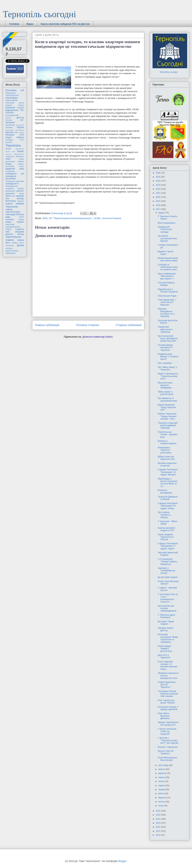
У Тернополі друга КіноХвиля (166, 616)
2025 (158, 177)
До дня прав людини (168, 577)
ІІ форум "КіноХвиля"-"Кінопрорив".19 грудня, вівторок (168, 472)
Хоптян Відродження (15, 154)
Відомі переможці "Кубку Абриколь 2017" (167, 407)
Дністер (20, 118)
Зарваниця (10, 125)
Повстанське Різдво (167, 296)
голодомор (10, 171)
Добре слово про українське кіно (166, 458)
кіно (7, 199)
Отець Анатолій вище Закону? (168, 583)
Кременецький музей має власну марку (168, 259)
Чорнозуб (10, 156)
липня (161, 781)
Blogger (122, 861)
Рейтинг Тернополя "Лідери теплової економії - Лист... (167, 416)
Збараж (20, 127)
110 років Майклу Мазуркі (166, 284)
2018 (158, 205)
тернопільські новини (13, 238)
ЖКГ (22, 120)
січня (161, 806)
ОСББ (97, 218)
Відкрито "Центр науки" (166, 253)
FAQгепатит (11, 93)
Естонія (9, 120)
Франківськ (20, 149)
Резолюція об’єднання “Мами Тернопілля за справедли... (168, 638)
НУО (22, 135)
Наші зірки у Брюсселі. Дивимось (164, 716)
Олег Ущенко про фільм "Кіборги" (167, 702)
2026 (158, 173)
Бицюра (20, 108)
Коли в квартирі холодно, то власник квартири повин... (168, 665)
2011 (158, 831)
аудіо (22, 159)
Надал (9, 137)
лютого (162, 802)
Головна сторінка (88, 325)
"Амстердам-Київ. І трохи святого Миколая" (167, 302)
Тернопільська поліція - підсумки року (168, 435)
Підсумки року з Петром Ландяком (168, 290)
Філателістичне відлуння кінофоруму (165, 385)
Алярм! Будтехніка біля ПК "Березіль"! (167, 685)
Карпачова (10, 130)
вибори (21, 161)
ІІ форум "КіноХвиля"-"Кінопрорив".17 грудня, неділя (168, 546)
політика (10, 219)
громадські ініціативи (15, 181)
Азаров (9, 105)
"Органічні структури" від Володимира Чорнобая (168, 426)
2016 (158, 811)
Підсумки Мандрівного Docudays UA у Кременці (166, 313)
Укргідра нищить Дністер (166, 629)
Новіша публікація (47, 325)
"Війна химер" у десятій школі (166, 393)
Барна (21, 105)
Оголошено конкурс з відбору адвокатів (168, 708)
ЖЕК (45, 218)
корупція (20, 196)
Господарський (12, 115)
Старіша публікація (129, 325)
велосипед (10, 161)
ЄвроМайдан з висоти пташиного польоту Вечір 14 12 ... (168, 483)
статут (9, 229)
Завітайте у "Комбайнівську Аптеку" (166, 571)
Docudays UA (15, 90)
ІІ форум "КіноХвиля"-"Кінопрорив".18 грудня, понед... (168, 506)
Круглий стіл (12, 132)
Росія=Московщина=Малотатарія (168, 759)
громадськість (12, 184)
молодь (20, 199)
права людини (15, 222)
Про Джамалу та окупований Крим (167, 399)
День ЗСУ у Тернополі (164, 656)
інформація (10, 253)
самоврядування (13, 227)
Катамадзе (20, 130)
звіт (13, 196)
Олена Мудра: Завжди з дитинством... (166, 649)
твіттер (20, 234)
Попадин (9, 140)
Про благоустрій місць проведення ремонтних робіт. (168, 339)
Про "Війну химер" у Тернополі (167, 368)
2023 (158, 185)
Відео (30, 24)
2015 (158, 815)
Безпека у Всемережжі (165, 491)
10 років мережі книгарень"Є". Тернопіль (166, 348)
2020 (158, 197)
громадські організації (11, 177)
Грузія (8, 118)
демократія (10, 191)
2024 (158, 181)
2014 (158, 819)
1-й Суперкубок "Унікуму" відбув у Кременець (168, 562)
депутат (20, 191)
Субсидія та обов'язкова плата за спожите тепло (168, 267)
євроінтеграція (12, 251)
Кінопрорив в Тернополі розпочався (164, 450)
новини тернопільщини (13, 211)
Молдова (10, 135)
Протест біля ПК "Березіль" (166, 752)
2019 (158, 201)
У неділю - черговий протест (167, 589)
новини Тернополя (15, 205)
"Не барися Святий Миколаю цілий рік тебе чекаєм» (168, 694)
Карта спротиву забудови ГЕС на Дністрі (65, 24)
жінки (22, 193)
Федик (8, 149)
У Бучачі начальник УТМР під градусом (167, 731)
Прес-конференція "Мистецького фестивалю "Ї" (167, 276)
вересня (163, 773)
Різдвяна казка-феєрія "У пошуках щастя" (168, 357)
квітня (161, 794)
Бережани (10, 108)
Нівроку (20, 137)
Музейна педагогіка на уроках (167, 464)
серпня (162, 777)
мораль (21, 201)
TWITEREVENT (12, 95)
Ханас (20, 151)
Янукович (20, 156)
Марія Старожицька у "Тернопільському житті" (168, 376)
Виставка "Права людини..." (166, 623)
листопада (164, 765)
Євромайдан (12, 98)
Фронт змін (10, 151)
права (21, 219)
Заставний (20, 125)
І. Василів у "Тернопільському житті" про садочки (168, 740)
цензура (9, 248)
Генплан (10, 113)
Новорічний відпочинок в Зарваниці (165, 329)
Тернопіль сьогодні (39, 14)
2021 (158, 193)
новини (9, 204)
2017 (158, 209)
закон (8, 196)
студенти (20, 229)
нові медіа (10, 214)
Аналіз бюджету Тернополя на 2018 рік (166, 537)
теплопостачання (111, 218)
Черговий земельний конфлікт (168, 554)
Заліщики (10, 122)
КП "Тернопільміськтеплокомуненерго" (71, 218)
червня (162, 786)
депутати (10, 193)
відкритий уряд (15, 169)
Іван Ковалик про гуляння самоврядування (167, 608)
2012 (158, 827)
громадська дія (15, 174)
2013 (158, 823)
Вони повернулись (167, 223)
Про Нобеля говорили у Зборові (164, 515)
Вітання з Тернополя (168, 747)
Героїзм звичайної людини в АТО (166, 529)
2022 (158, 189)
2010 (158, 835)
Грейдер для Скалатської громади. (165, 229)
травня (162, 790)
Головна (14, 24)
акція (8, 159)
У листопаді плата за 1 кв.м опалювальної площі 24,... (168, 598)
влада (8, 164)
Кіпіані (21, 132)
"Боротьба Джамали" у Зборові (168, 498)
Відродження (12, 110)
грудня (162, 213)
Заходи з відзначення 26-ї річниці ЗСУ (168, 724)
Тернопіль (13, 145)
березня (162, 798)
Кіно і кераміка (165, 363)
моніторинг (11, 201)
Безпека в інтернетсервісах (167, 442)
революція (10, 224)
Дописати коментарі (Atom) (97, 337)
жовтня (162, 769)
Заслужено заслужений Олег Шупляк (167, 238)
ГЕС (22, 110)
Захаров (9, 127)
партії (21, 217)
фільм (20, 245)
